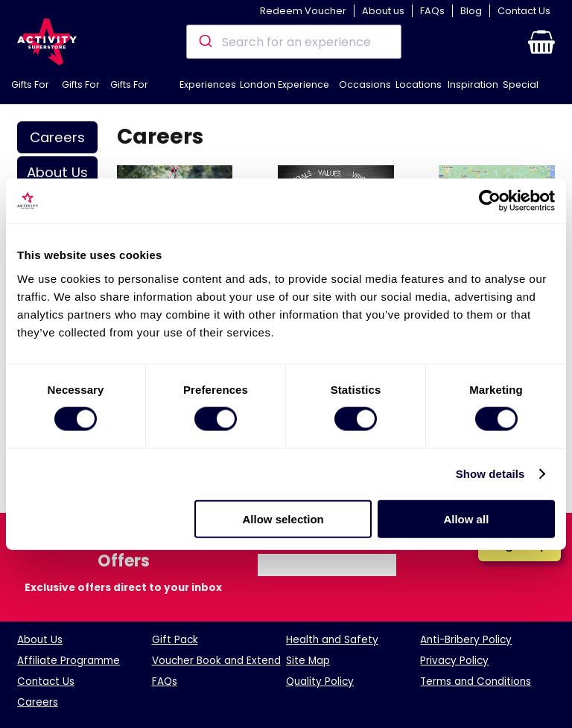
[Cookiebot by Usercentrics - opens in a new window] (490, 201)
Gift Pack (175, 640)
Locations (419, 84)
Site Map (308, 661)
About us (383, 11)
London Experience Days (285, 91)
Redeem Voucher (303, 11)
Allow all (466, 518)
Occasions (365, 84)
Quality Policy (320, 681)
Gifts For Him (30, 91)
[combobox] (294, 42)
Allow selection (283, 518)
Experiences (208, 84)
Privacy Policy (454, 661)
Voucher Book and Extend (216, 661)
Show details (490, 474)
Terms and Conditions (476, 681)
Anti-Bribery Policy (466, 640)
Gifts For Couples (130, 91)
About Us (57, 172)
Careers (57, 137)
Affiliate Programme (69, 661)
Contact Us (524, 11)
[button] (541, 42)
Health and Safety (332, 640)
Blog (471, 11)
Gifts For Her (81, 91)
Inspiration (473, 84)
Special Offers (521, 91)
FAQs (432, 11)
